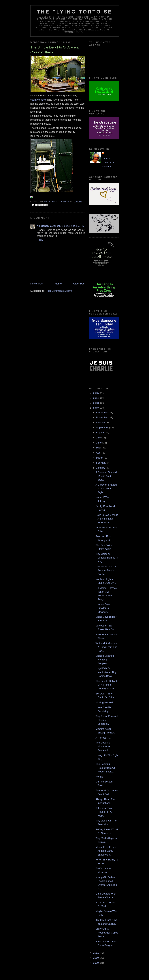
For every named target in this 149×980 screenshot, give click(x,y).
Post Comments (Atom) (59, 291)
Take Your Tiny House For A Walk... (104, 812)
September (103, 428)
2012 (96, 408)
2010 (96, 958)
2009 (96, 963)
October (101, 422)
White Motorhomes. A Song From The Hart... (106, 647)
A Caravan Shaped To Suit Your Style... (106, 476)
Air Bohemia (44, 226)
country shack (38, 100)
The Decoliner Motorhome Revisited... (103, 746)
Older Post (79, 284)
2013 (96, 403)
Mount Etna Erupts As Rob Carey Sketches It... (106, 851)
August (100, 433)
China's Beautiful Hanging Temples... (105, 660)
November (102, 417)
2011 (96, 953)
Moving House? (104, 702)
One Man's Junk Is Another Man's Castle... (106, 570)
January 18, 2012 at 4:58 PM (68, 226)
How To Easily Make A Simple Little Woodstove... (107, 519)
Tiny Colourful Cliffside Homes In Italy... (107, 558)
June (99, 443)
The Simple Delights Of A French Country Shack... (107, 685)
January (101, 468)
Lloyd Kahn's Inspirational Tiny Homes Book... (106, 672)
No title (100, 777)
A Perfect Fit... (103, 738)
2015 (96, 393)
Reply (40, 240)
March (100, 458)
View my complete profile (108, 162)
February (102, 463)
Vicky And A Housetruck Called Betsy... (107, 933)
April (99, 453)
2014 (96, 398)
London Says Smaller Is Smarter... (103, 608)
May (99, 448)
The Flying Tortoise (75, 12)
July (99, 438)
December (102, 412)
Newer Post (37, 284)
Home (58, 284)
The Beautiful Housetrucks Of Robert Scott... (105, 768)
